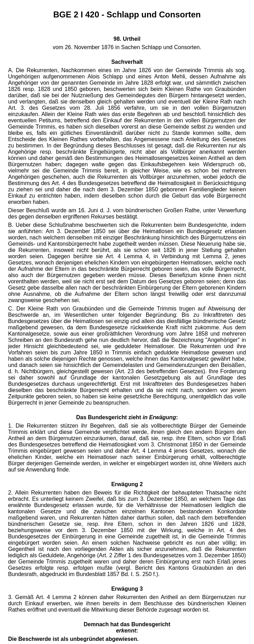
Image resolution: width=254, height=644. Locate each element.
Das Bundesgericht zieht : (127, 417)
